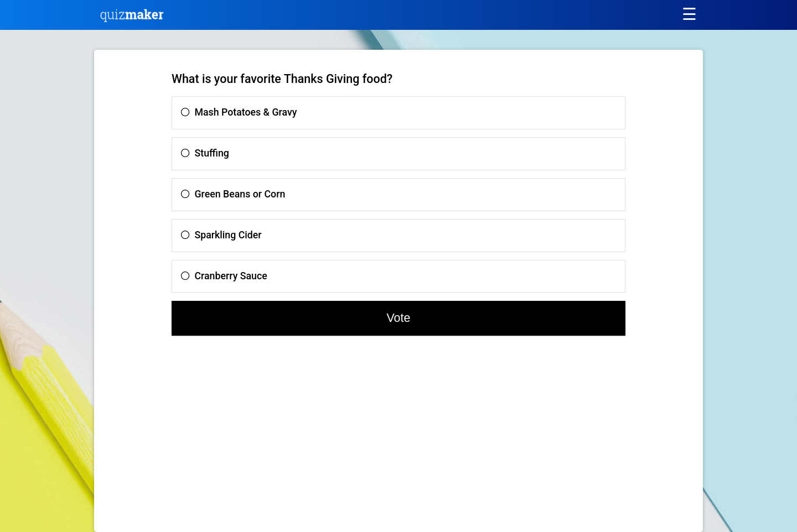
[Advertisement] (203, 439)
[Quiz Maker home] (132, 19)
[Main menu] (689, 14)
